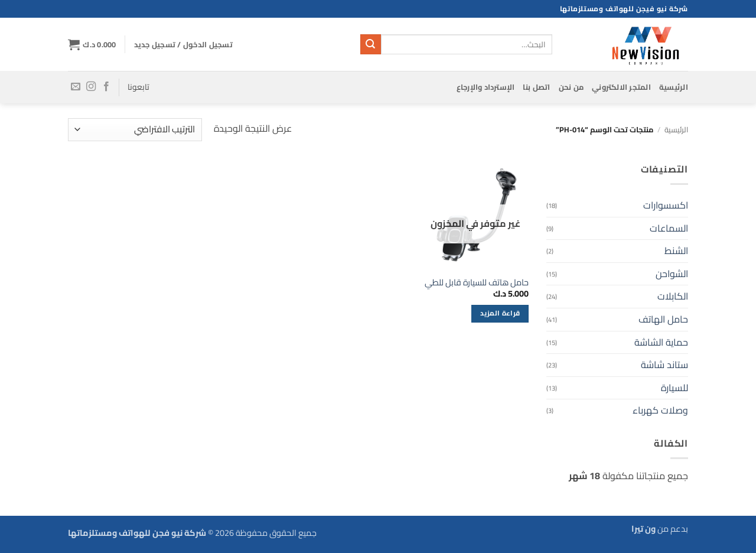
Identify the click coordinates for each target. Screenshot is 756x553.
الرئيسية (674, 87)
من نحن (571, 87)
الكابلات (673, 296)
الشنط (676, 251)
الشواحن (672, 274)
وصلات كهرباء (660, 410)
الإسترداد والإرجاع (486, 87)
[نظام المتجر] (135, 130)
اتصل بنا (536, 87)
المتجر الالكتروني (621, 87)
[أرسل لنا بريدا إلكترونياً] (76, 87)
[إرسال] (370, 44)
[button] (183, 44)
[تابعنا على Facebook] (106, 87)
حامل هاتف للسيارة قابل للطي (477, 283)
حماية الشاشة (661, 342)
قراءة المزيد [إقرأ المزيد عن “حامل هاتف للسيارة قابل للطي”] (500, 313)
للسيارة (674, 388)
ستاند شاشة (664, 365)
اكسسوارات (666, 205)
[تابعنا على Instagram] (91, 87)
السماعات (669, 228)
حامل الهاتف (663, 319)
